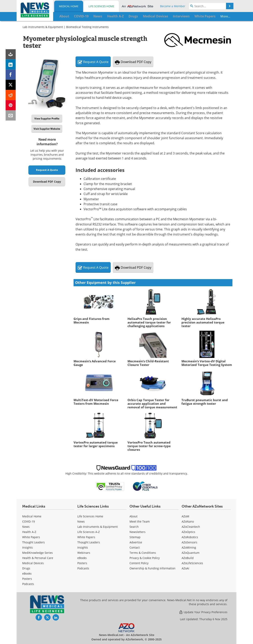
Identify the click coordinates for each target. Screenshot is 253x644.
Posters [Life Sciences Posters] (82, 563)
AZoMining (189, 547)
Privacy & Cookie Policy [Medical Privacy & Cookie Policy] (145, 558)
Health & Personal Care (38, 558)
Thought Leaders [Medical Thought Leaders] (33, 542)
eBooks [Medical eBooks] (27, 573)
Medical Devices (33, 563)
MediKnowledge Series (37, 553)
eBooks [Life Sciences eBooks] (82, 558)
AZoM (185, 516)
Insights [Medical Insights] (27, 547)
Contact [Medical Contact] (135, 547)
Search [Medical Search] (134, 527)
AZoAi (185, 568)
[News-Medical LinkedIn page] (56, 617)
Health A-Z (29, 532)
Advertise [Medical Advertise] (136, 542)
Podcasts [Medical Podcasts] (28, 584)
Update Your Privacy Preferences (203, 612)
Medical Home (69, 6)
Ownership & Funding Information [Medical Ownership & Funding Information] (152, 568)
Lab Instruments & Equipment (43, 27)
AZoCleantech (191, 527)
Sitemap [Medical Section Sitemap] (135, 537)
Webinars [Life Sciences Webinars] (84, 553)
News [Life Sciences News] (81, 521)
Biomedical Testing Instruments (87, 27)
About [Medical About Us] (133, 516)
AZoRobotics (190, 537)
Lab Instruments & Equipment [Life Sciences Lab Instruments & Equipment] (98, 527)
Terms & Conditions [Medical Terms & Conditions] (143, 553)
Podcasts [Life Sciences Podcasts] (83, 568)
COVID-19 (28, 521)
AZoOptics (188, 532)
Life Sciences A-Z (89, 532)
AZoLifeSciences (192, 563)
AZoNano (188, 521)
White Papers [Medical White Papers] (31, 537)
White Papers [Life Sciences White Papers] (86, 537)
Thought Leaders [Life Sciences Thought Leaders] (89, 542)
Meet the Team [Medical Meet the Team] (140, 521)
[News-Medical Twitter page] (47, 617)
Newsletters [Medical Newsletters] (137, 532)
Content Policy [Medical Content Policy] (139, 563)
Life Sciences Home (101, 6)
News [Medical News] (26, 527)
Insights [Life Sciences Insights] (83, 547)
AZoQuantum (191, 553)
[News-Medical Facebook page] (39, 617)
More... (211, 16)
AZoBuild (188, 558)
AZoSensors (189, 542)
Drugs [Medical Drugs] (26, 568)
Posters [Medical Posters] (27, 579)
